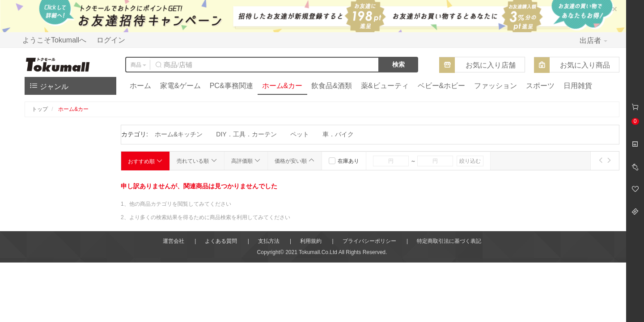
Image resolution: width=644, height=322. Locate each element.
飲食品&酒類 (332, 86)
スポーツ (540, 86)
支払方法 (269, 241)
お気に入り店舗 (491, 65)
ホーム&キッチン (179, 134)
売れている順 (197, 161)
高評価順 (246, 161)
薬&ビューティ (385, 86)
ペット (300, 134)
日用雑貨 (578, 86)
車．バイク (338, 134)
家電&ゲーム (180, 86)
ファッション (496, 86)
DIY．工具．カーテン (246, 134)
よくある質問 (221, 241)
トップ (40, 109)
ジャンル (49, 86)
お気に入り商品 (585, 65)
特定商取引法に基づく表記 (449, 241)
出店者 (593, 40)
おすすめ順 (145, 161)
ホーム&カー (282, 86)
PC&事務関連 (231, 86)
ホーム (140, 86)
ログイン (111, 40)
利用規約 (311, 241)
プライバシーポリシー (369, 241)
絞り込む (470, 161)
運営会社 (174, 241)
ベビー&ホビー (442, 86)
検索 (398, 64)
